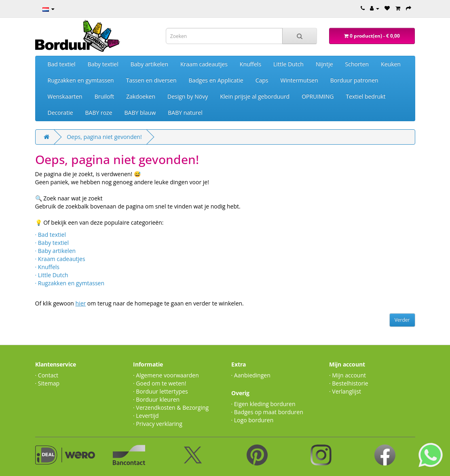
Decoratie (60, 113)
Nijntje (324, 64)
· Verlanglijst (345, 391)
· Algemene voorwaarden (166, 375)
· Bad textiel (51, 235)
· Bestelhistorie (349, 383)
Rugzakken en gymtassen (81, 80)
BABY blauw (140, 113)
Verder (402, 320)
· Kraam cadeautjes (60, 259)
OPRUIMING (318, 96)
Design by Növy (188, 96)
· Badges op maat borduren (267, 412)
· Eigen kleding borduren (263, 404)
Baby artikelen (149, 64)
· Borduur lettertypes (161, 391)
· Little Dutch (52, 275)
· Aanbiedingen (251, 375)
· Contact (47, 375)
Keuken (391, 64)
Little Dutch (288, 64)
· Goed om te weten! (160, 383)
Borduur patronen (354, 80)
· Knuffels (48, 267)
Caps (262, 80)
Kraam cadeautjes (204, 64)
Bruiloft (105, 96)
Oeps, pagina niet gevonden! (104, 137)
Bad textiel (62, 64)
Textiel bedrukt (365, 96)
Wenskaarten (65, 96)
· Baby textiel (52, 243)
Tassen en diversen (151, 80)
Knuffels (250, 64)
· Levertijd (146, 416)
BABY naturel (185, 113)
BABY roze (99, 113)
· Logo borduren (252, 420)
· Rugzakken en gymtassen (70, 283)
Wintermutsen (299, 80)
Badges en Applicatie (216, 80)
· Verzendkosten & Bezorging (171, 408)
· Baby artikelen (56, 251)
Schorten (357, 64)
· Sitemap (48, 383)
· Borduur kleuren (156, 399)
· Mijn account (348, 375)
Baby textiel (103, 64)
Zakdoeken (141, 96)
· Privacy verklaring (158, 424)
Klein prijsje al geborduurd (255, 96)
